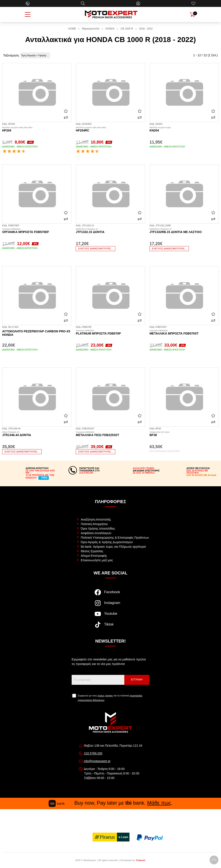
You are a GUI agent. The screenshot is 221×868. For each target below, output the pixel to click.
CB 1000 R (127, 29)
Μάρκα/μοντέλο (91, 29)
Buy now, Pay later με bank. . (110, 803)
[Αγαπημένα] (193, 3)
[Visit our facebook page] (110, 594)
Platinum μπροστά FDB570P (110, 332)
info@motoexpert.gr (97, 761)
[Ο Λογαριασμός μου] (138, 3)
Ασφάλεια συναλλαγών (96, 533)
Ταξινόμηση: (11, 55)
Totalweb (140, 860)
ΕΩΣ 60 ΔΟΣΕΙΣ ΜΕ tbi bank (201, 475)
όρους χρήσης (105, 696)
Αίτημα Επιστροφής (94, 556)
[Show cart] (192, 14)
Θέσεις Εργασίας (92, 551)
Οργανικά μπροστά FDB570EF (37, 231)
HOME (72, 29)
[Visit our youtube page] (110, 616)
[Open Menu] (28, 14)
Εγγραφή (137, 680)
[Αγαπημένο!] (66, 111)
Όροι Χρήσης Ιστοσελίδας (98, 529)
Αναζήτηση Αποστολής (96, 519)
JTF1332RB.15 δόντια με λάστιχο (184, 231)
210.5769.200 (93, 753)
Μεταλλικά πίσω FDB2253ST (110, 434)
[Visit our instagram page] (110, 605)
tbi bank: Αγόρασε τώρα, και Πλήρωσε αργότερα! (113, 547)
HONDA (110, 29)
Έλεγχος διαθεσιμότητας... (96, 249)
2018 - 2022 (146, 29)
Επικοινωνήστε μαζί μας (97, 560)
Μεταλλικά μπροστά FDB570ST (184, 332)
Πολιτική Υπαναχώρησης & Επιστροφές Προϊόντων (115, 538)
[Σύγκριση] (66, 117)
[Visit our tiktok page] (110, 627)
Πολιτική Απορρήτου (94, 524)
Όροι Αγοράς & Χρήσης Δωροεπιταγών (107, 542)
